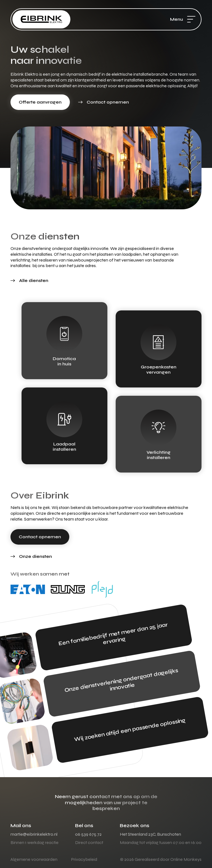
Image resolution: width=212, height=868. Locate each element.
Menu (177, 19)
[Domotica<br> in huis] (64, 334)
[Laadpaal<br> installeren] (64, 419)
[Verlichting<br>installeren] (158, 428)
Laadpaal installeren (64, 447)
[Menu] (191, 19)
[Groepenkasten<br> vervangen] (158, 342)
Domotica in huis (64, 361)
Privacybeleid (84, 859)
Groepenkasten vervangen (159, 370)
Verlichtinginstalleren (159, 455)
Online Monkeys (186, 859)
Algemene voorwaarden (34, 859)
